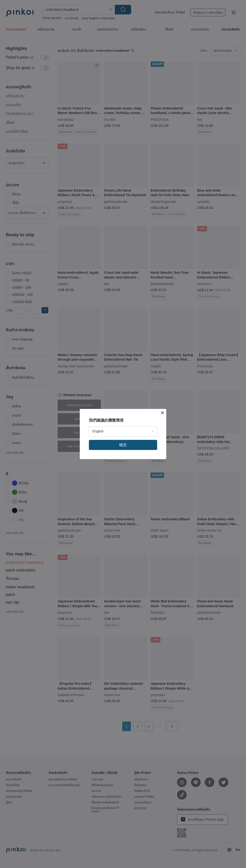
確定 (123, 445)
